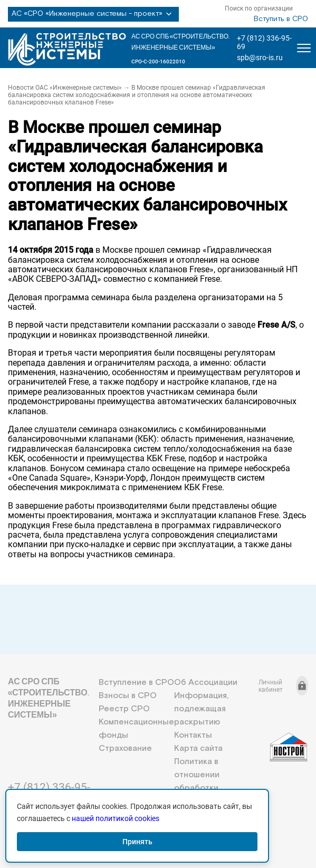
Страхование (125, 748)
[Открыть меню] (304, 48)
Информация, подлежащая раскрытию (201, 709)
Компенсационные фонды (136, 729)
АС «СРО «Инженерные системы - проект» (93, 14)
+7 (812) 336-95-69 (264, 42)
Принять (137, 842)
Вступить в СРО (281, 19)
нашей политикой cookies (116, 818)
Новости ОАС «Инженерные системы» (65, 88)
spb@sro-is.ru (260, 58)
